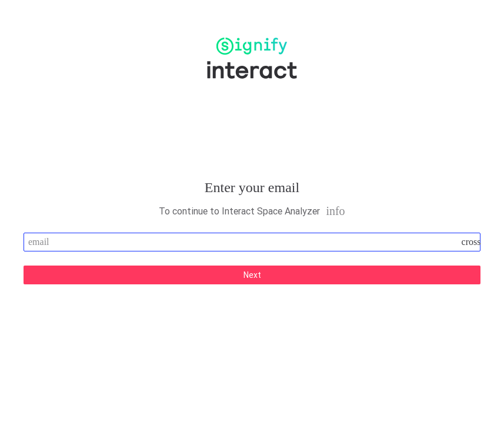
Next (252, 275)
